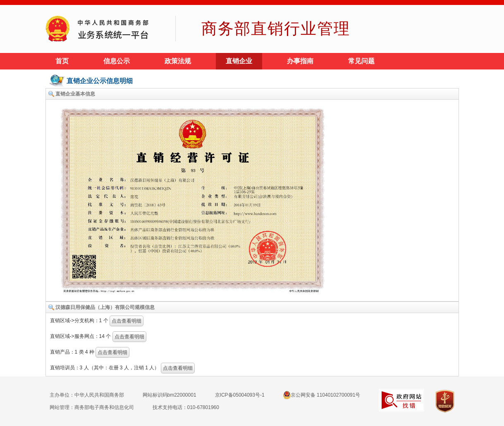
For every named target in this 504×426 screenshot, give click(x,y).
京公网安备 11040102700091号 (322, 395)
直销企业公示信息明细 (100, 81)
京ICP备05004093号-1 (240, 395)
